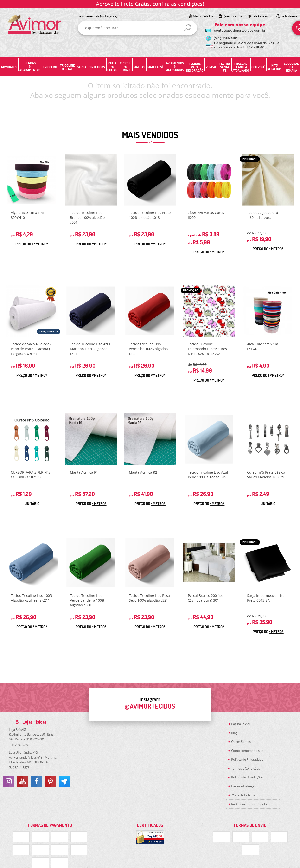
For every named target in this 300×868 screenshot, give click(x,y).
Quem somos (232, 16)
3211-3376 (19, 768)
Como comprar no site (247, 751)
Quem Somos (241, 742)
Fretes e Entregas (243, 786)
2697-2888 (19, 745)
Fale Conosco (261, 16)
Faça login (112, 16)
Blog (234, 733)
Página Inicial (240, 724)
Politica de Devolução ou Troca (253, 777)
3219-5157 (226, 38)
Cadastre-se (289, 16)
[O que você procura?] (187, 28)
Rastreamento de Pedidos (250, 804)
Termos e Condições (246, 768)
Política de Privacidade (247, 759)
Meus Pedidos (203, 16)
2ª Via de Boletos (243, 795)
